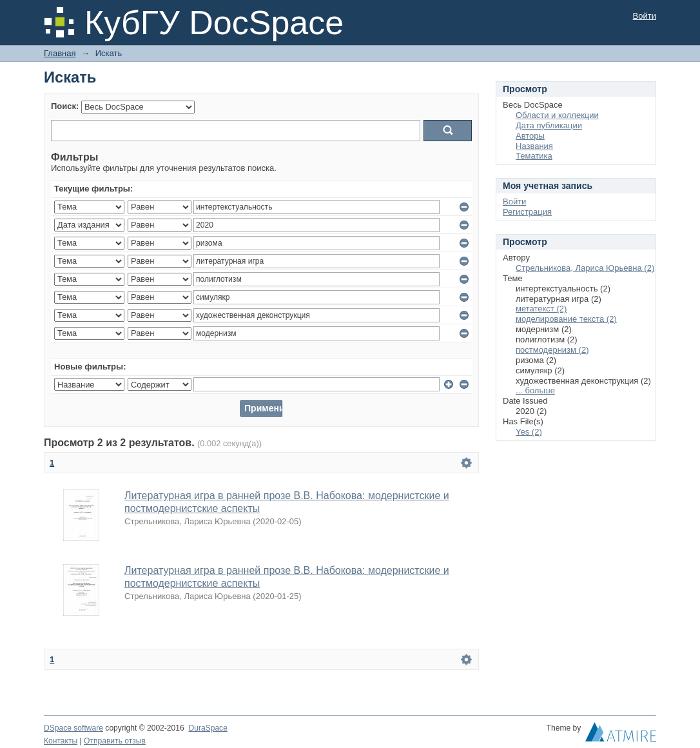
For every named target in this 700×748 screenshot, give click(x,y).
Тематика (534, 156)
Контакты (61, 741)
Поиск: (65, 106)
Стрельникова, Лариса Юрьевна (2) (585, 268)
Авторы (530, 136)
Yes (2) (529, 432)
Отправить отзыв (115, 741)
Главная (60, 53)
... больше (535, 390)
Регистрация (527, 212)
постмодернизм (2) (552, 350)
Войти (645, 16)
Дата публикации (549, 125)
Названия (534, 146)
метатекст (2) (541, 309)
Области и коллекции (557, 115)
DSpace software (73, 728)
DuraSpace (208, 728)
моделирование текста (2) (566, 319)
